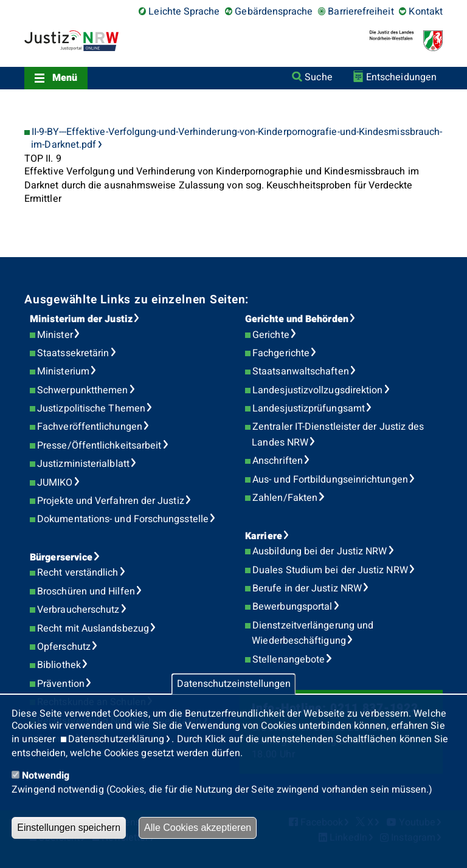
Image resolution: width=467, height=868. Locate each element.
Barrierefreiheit (361, 12)
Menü (65, 78)
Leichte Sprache (184, 12)
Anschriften (278, 461)
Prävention (61, 684)
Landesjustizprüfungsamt (309, 408)
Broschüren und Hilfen (86, 591)
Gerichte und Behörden (297, 319)
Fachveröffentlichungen (90, 427)
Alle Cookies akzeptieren (198, 828)
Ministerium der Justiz (81, 319)
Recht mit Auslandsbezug (93, 629)
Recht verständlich (78, 573)
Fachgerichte (281, 353)
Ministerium (63, 371)
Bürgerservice (61, 557)
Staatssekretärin (73, 353)
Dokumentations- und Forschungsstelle (123, 519)
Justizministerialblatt (83, 464)
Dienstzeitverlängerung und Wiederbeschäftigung (313, 633)
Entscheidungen (401, 77)
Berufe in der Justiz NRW (307, 588)
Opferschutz (64, 647)
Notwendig (46, 776)
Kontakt (426, 12)
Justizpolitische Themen (91, 408)
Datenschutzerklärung (116, 739)
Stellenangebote (289, 660)
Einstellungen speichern (69, 828)
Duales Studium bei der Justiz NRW (330, 570)
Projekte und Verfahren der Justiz (111, 501)
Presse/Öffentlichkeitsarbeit (99, 446)
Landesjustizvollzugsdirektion (317, 390)
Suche (318, 77)
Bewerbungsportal (292, 607)
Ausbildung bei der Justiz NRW (320, 551)
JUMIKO (55, 483)
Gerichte (271, 335)
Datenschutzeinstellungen (234, 684)
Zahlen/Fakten (285, 498)
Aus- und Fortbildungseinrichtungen (330, 480)
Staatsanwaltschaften (301, 371)
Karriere (264, 536)
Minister (55, 335)
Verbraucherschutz (78, 610)
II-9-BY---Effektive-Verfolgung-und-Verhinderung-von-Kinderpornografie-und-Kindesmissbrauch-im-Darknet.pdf (237, 139)
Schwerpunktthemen (82, 390)
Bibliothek (59, 665)
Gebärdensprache (274, 12)
